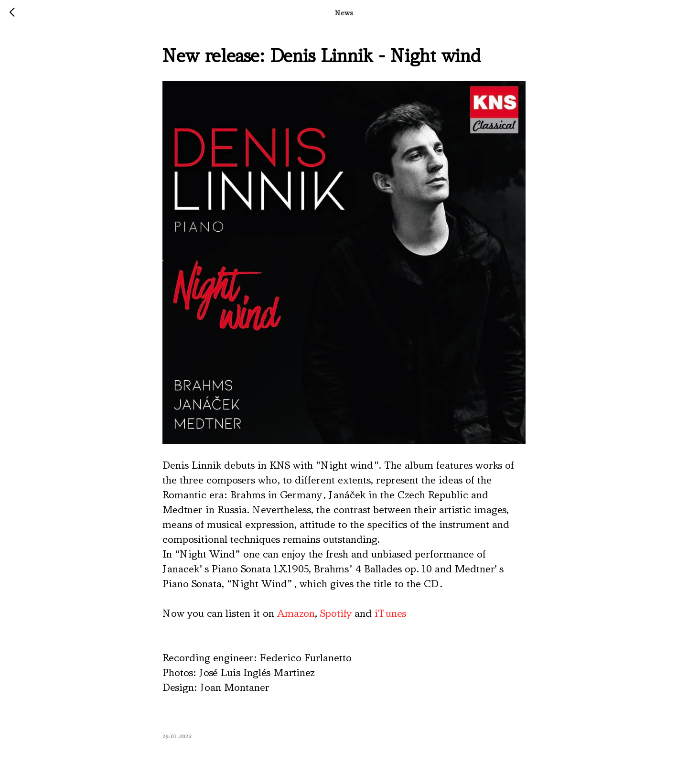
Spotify (336, 613)
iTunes (390, 613)
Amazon (296, 613)
